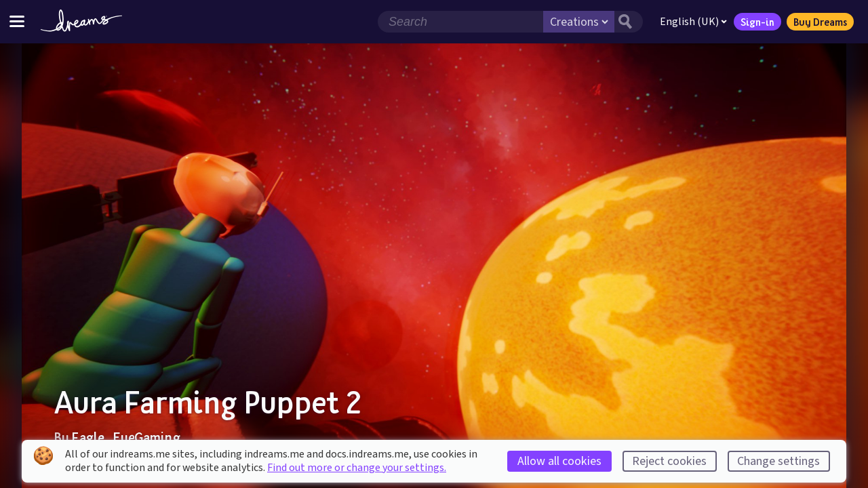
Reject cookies (669, 461)
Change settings (778, 461)
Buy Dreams (820, 22)
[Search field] (460, 22)
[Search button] (629, 22)
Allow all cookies (559, 461)
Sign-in (757, 22)
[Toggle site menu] (17, 21)
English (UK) (693, 22)
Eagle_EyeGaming (126, 437)
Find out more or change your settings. (357, 468)
